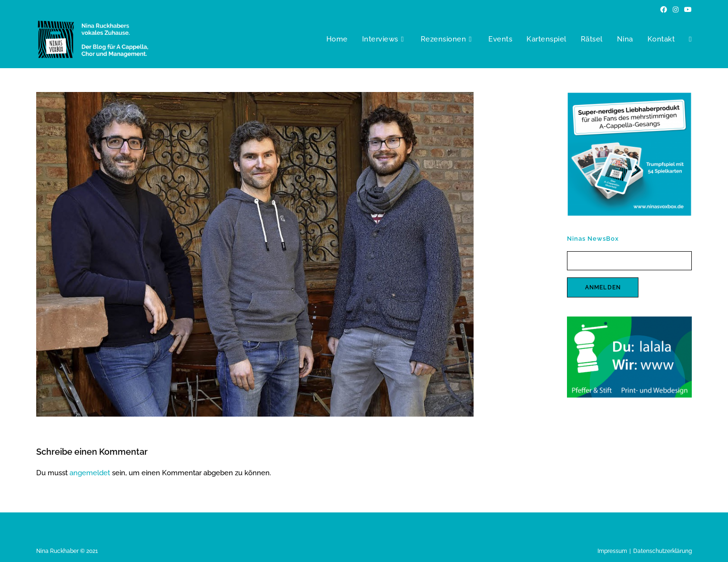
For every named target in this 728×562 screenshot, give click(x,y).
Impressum (612, 551)
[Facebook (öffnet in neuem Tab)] (664, 10)
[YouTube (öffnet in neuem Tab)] (687, 10)
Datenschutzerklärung (662, 551)
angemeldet (90, 473)
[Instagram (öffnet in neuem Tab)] (676, 10)
